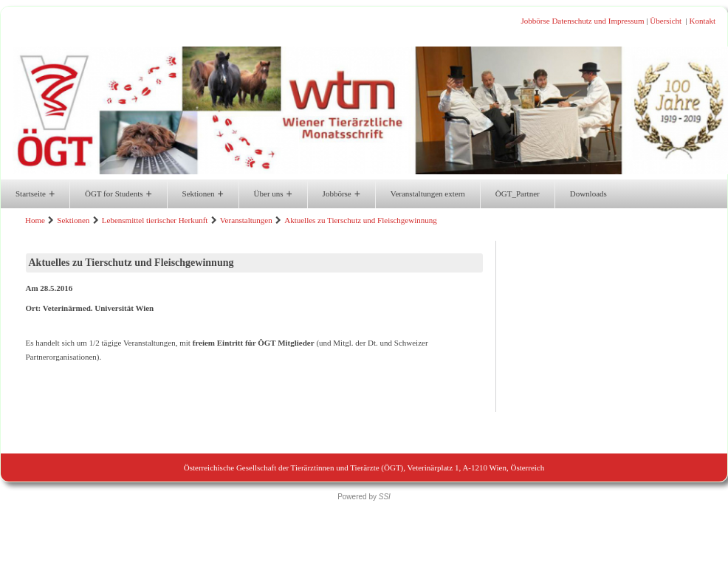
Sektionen (203, 194)
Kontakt (703, 21)
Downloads (588, 194)
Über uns (273, 194)
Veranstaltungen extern (428, 194)
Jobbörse (536, 21)
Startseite (35, 194)
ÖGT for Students (119, 194)
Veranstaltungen (246, 220)
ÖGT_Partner (518, 194)
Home (35, 220)
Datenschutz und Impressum (598, 21)
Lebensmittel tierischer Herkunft (155, 220)
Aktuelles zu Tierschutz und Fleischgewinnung (361, 220)
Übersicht (666, 21)
